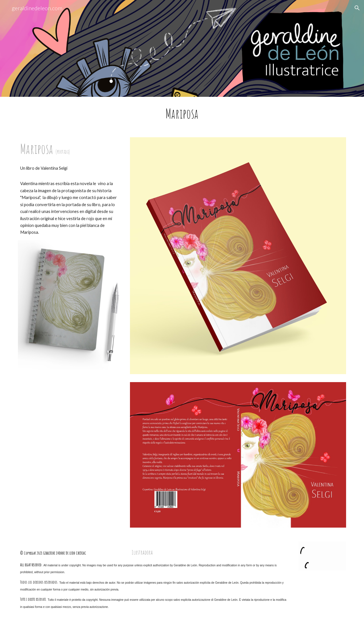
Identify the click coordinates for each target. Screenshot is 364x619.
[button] (357, 8)
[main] (182, 114)
